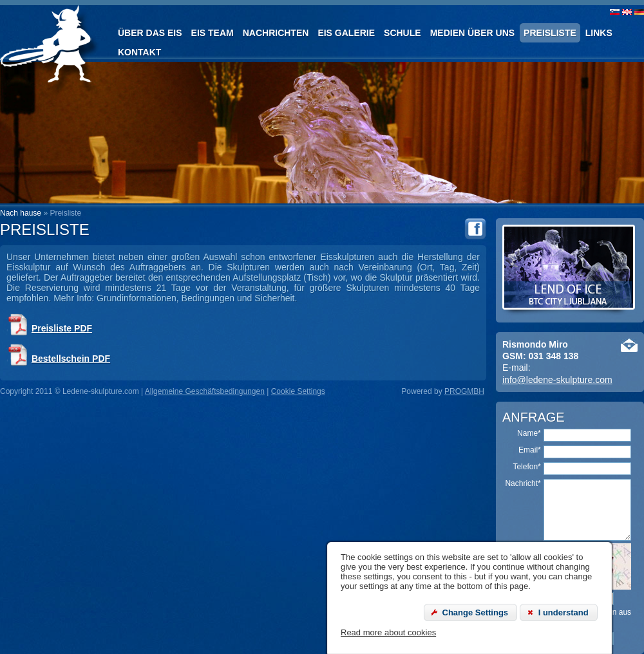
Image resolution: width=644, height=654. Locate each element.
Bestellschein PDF (71, 359)
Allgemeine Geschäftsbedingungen (205, 391)
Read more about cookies (388, 632)
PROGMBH (464, 391)
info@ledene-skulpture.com (557, 380)
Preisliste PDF (62, 328)
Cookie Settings (298, 391)
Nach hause (21, 213)
